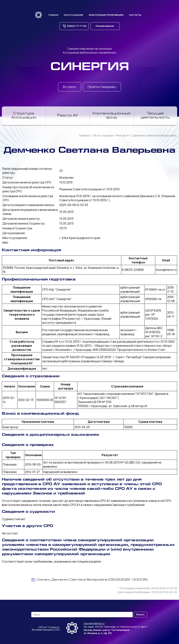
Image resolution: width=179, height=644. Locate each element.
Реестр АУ (68, 116)
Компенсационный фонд (111, 116)
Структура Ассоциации (24, 116)
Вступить (70, 87)
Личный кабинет (105, 26)
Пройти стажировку (102, 87)
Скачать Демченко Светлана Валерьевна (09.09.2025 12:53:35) (90, 580)
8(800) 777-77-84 (74, 26)
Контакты (135, 15)
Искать (140, 614)
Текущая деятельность (155, 116)
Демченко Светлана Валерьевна (154, 135)
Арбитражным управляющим (106, 15)
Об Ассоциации (103, 135)
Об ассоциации (73, 15)
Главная (53, 15)
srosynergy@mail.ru (94, 623)
